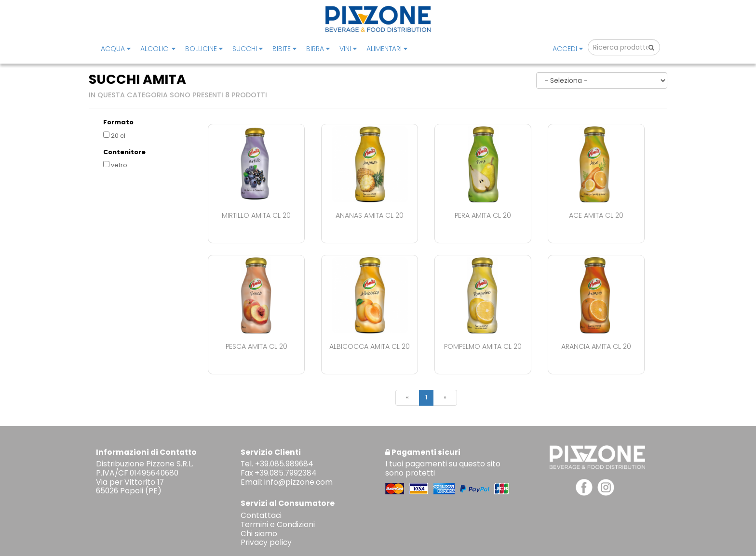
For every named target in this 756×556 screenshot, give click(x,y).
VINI (348, 49)
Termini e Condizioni (278, 524)
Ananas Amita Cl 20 (370, 215)
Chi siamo (259, 534)
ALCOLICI (158, 49)
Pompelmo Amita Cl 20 (483, 346)
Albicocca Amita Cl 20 (370, 346)
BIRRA (318, 49)
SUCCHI (248, 49)
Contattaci (261, 515)
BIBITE (284, 49)
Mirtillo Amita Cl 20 (256, 215)
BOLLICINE (204, 49)
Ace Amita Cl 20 (596, 215)
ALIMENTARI (387, 49)
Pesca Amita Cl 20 (256, 346)
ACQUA (116, 49)
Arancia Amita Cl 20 (596, 346)
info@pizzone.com (298, 482)
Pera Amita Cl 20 (483, 215)
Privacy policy (266, 542)
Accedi (568, 49)
